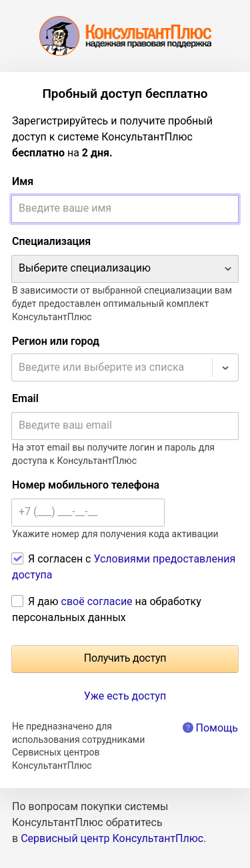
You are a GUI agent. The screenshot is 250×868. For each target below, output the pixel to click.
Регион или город (56, 341)
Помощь (217, 728)
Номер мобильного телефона (86, 485)
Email (25, 398)
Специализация (51, 241)
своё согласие (97, 601)
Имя (23, 181)
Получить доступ (125, 658)
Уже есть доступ (125, 696)
